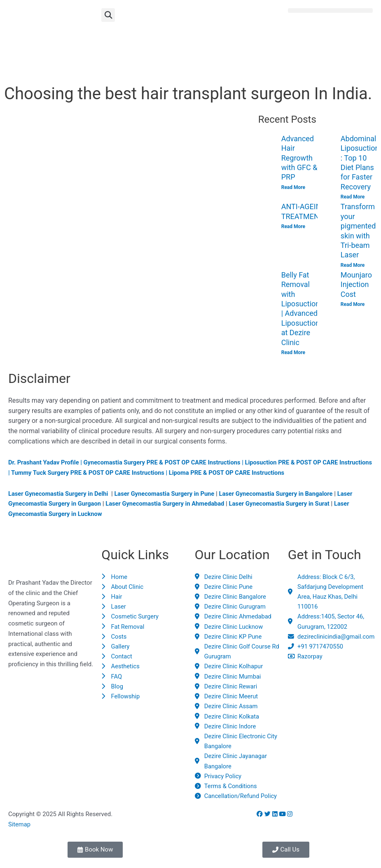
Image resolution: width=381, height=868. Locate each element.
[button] (108, 15)
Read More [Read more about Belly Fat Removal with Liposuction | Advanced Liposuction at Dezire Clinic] (293, 353)
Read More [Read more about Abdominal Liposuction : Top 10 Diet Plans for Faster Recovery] (353, 197)
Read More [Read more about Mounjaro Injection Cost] (353, 305)
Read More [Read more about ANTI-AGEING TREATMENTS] (293, 227)
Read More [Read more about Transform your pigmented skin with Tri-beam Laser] (353, 265)
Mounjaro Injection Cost (356, 285)
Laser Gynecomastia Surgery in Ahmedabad (168, 504)
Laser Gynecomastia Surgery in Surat (285, 504)
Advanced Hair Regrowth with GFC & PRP (299, 158)
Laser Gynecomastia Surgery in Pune (168, 494)
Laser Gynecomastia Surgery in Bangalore (282, 494)
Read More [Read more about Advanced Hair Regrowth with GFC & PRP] (293, 187)
